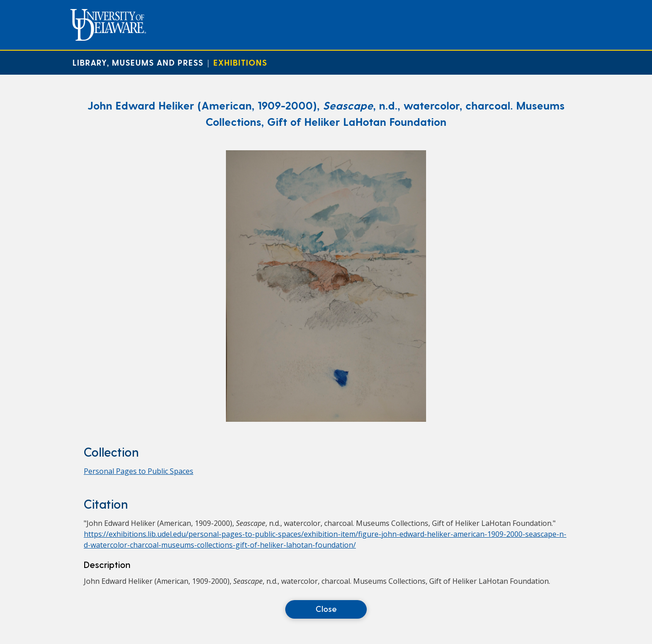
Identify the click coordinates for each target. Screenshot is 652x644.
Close (326, 608)
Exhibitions (240, 62)
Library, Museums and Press (138, 62)
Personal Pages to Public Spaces (139, 471)
